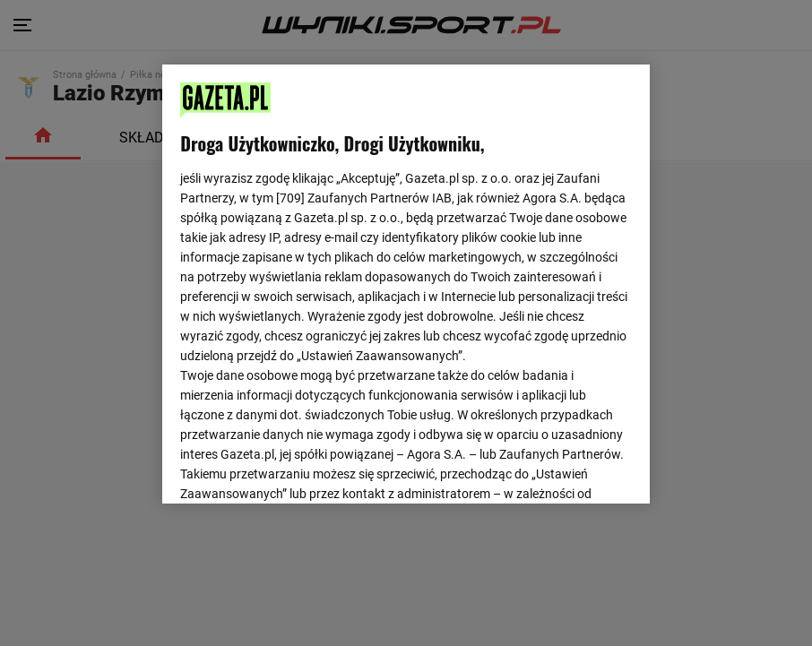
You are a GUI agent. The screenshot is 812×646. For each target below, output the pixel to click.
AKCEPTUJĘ (571, 469)
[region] (406, 282)
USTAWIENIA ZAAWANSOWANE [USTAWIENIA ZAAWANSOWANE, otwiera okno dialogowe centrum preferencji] (298, 468)
